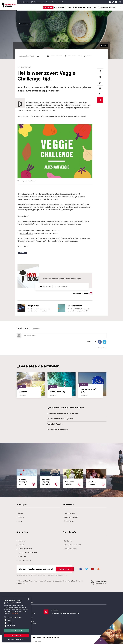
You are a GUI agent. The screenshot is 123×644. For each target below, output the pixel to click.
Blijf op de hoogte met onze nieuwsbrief (45, 569)
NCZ (43, 2)
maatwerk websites (37, 641)
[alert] (16, 619)
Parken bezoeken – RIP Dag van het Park (63, 413)
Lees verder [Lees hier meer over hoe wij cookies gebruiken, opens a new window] (15, 613)
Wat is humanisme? (70, 517)
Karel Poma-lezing (24, 560)
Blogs (19, 521)
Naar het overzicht (26, 24)
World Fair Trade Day (55, 424)
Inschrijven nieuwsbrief (57, 2)
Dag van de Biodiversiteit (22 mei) (60, 419)
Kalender (20, 517)
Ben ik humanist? (70, 513)
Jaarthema (67, 541)
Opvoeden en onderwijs (72, 545)
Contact (113, 7)
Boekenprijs (21, 556)
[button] (16, 639)
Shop (47, 2)
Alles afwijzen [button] (16, 635)
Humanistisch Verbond (64, 7)
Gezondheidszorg (70, 549)
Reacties (90, 56)
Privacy (39, 638)
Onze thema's (68, 521)
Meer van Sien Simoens (81, 294)
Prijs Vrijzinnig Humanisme (27, 552)
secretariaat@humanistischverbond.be (65, 613)
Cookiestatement (48, 638)
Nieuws (20, 513)
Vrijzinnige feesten (35, 2)
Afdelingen (92, 7)
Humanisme (103, 7)
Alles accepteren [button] (16, 630)
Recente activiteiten (24, 549)
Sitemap (57, 638)
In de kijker (48, 7)
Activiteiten (80, 7)
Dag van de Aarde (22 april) (58, 429)
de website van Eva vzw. (51, 230)
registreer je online (26, 233)
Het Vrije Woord (24, 2)
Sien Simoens (34, 56)
